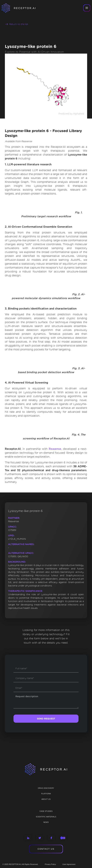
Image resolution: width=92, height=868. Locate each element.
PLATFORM (46, 794)
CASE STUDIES (46, 811)
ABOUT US (46, 799)
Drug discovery (46, 788)
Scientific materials (46, 817)
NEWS (46, 822)
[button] (87, 8)
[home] (23, 8)
